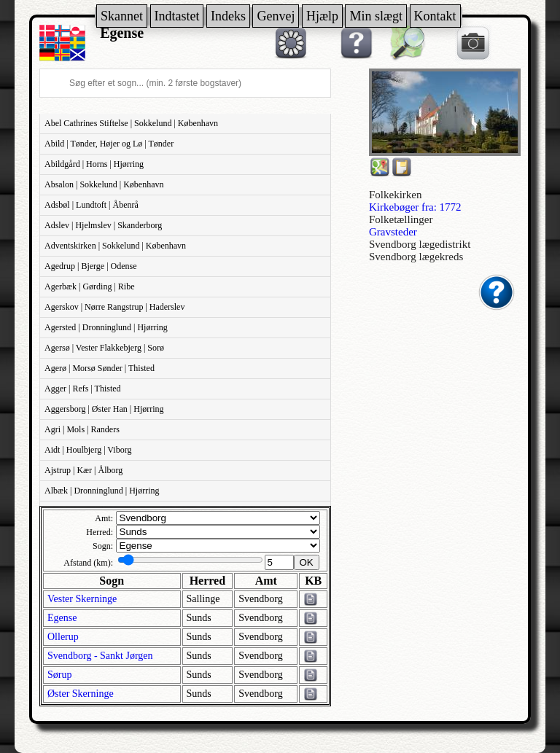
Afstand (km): (88, 563)
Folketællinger (401, 219)
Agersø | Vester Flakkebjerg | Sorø (104, 348)
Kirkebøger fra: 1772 (415, 207)
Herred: (100, 532)
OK (307, 562)
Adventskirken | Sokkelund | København (115, 246)
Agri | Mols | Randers (82, 429)
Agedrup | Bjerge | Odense (91, 266)
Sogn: (103, 546)
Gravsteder (393, 232)
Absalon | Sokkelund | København (104, 184)
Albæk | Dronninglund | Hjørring (102, 491)
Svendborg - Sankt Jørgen (100, 656)
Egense (62, 618)
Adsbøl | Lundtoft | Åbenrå (92, 205)
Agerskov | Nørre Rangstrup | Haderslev (114, 307)
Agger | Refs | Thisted (83, 389)
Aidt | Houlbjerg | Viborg (88, 450)
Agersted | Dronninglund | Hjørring (106, 327)
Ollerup (63, 637)
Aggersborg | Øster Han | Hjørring (104, 409)
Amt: (104, 518)
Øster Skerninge (81, 694)
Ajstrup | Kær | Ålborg (83, 470)
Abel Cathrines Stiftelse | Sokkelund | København (131, 123)
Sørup (59, 675)
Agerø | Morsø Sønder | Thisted (100, 368)
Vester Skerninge (82, 599)
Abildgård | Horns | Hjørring (94, 164)
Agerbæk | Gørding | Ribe (89, 286)
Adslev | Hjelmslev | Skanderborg (103, 225)
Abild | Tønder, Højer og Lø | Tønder (109, 144)
